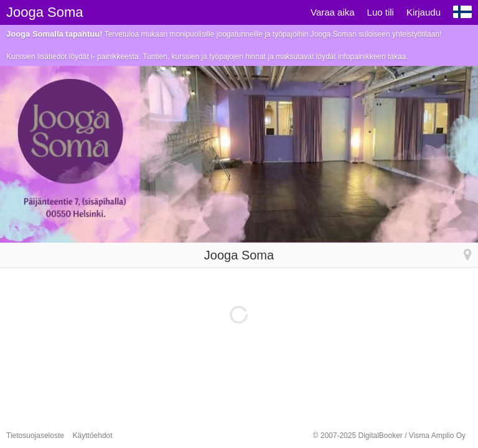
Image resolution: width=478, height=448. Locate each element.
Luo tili (381, 12)
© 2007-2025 (389, 436)
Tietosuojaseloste (35, 436)
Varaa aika (333, 12)
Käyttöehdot (93, 436)
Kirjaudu (424, 12)
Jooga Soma (45, 12)
